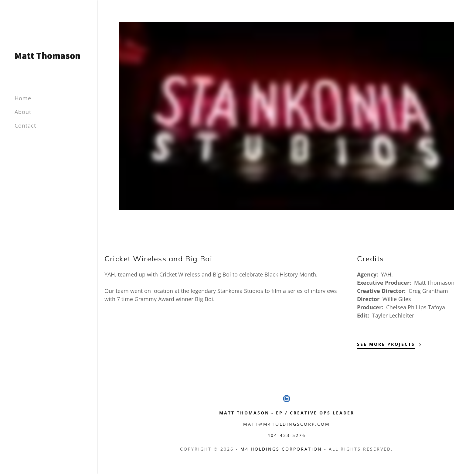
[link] (49, 57)
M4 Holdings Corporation (281, 449)
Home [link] (23, 98)
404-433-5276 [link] (287, 435)
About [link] (23, 112)
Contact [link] (25, 125)
